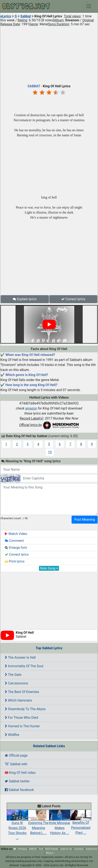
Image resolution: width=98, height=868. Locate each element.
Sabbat (26, 16)
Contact (79, 849)
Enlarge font (16, 548)
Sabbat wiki (16, 764)
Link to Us (66, 849)
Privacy (22, 849)
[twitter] (15, 849)
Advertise (91, 849)
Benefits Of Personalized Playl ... (81, 824)
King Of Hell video (20, 773)
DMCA (33, 849)
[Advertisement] (49, 54)
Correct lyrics (73, 299)
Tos (41, 849)
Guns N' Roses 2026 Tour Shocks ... (17, 826)
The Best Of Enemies (22, 692)
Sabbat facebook (19, 790)
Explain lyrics (25, 299)
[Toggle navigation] (89, 6)
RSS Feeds (52, 849)
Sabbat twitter (17, 781)
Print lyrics (15, 561)
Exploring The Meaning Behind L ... (39, 824)
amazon (31, 408)
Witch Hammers (18, 700)
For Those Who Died (21, 718)
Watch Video (16, 534)
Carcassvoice (16, 683)
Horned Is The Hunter (22, 726)
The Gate (13, 675)
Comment (14, 541)
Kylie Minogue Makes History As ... (60, 824)
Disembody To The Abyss (25, 709)
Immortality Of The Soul (24, 666)
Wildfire (12, 735)
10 (50, 452)
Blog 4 (50, 853)
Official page (16, 755)
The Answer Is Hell (20, 657)
